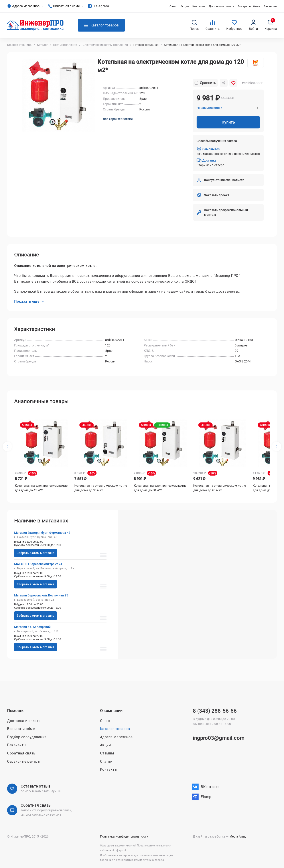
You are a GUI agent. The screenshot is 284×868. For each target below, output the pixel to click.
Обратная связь (21, 753)
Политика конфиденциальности (124, 837)
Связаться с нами (64, 6)
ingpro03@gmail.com (219, 738)
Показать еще (29, 302)
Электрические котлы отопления (105, 45)
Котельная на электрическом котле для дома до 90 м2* (220, 488)
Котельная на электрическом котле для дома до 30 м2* (101, 488)
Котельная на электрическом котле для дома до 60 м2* (160, 488)
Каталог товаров (115, 729)
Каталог (42, 45)
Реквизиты (17, 745)
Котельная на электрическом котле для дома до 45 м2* (41, 488)
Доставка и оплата (222, 6)
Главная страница (19, 45)
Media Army (238, 837)
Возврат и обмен (249, 6)
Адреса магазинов (23, 6)
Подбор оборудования (27, 737)
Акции (185, 6)
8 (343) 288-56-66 (215, 711)
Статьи (106, 761)
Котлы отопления (65, 45)
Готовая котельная (146, 45)
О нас (173, 6)
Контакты (199, 6)
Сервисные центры (24, 761)
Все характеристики (118, 119)
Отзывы (107, 753)
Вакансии (270, 6)
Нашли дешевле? (209, 108)
